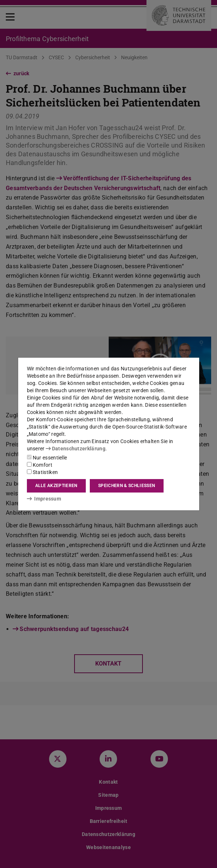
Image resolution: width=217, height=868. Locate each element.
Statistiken (43, 472)
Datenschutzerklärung (76, 449)
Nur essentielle (47, 458)
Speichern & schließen (126, 486)
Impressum (44, 499)
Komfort (40, 465)
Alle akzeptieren (56, 486)
